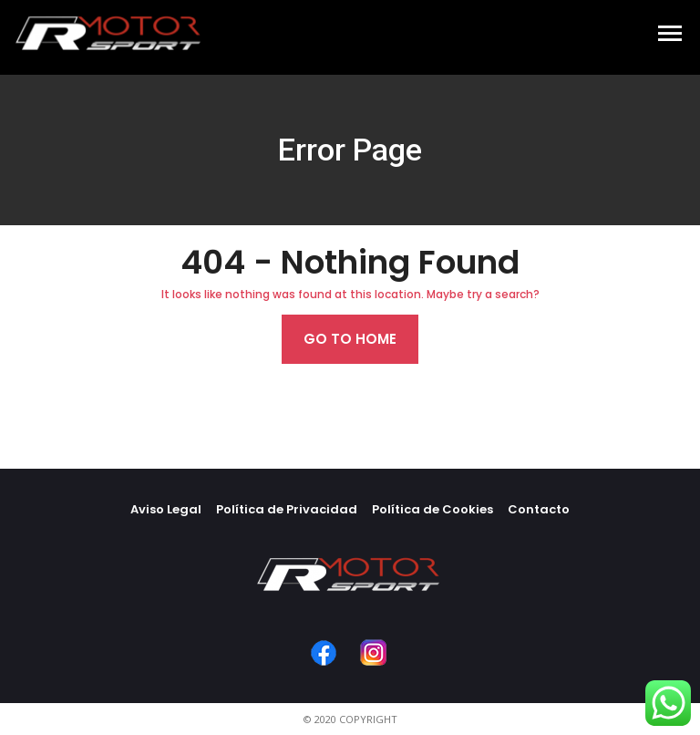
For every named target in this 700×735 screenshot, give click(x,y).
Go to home (350, 339)
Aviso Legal (166, 509)
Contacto (539, 509)
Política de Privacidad (287, 509)
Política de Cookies (432, 509)
